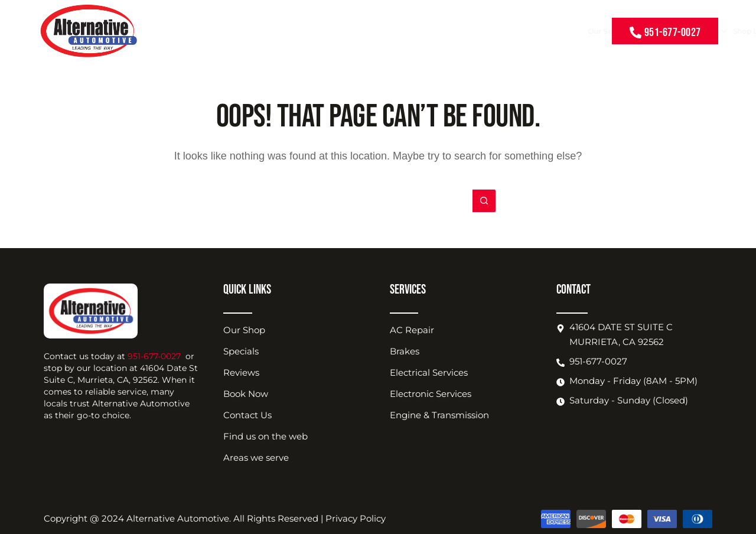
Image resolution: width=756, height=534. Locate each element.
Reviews (241, 372)
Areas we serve (256, 458)
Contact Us (577, 31)
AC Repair (412, 330)
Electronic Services (431, 394)
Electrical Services (429, 372)
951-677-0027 (154, 356)
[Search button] (484, 201)
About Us (420, 31)
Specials (241, 351)
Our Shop (244, 330)
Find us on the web (265, 436)
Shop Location (476, 31)
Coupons (376, 31)
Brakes (405, 351)
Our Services (328, 31)
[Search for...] (366, 201)
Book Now (531, 31)
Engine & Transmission (439, 415)
